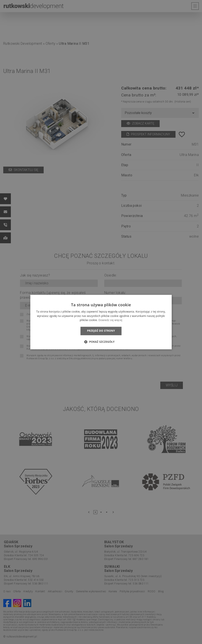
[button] (101, 342)
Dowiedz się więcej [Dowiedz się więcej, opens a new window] (110, 320)
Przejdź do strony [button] (101, 331)
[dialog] (101, 322)
